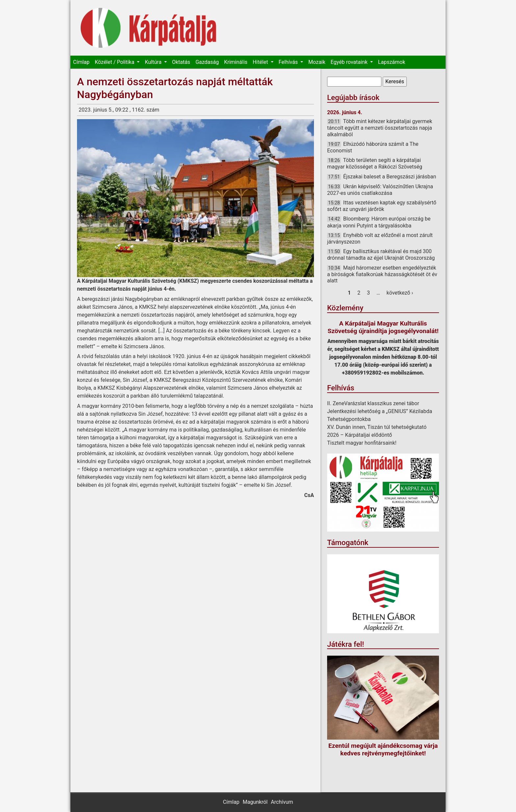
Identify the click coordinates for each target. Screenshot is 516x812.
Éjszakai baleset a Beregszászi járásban (390, 177)
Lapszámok (392, 62)
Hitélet (261, 62)
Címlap (81, 62)
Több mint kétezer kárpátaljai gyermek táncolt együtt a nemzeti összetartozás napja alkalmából (380, 128)
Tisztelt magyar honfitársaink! (362, 443)
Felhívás (289, 62)
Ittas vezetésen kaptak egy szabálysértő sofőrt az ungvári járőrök (382, 206)
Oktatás (181, 62)
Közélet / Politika (115, 62)
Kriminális (236, 62)
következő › (400, 293)
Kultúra (154, 62)
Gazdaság (207, 62)
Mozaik (317, 62)
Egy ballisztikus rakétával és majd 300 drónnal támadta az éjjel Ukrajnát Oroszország (381, 255)
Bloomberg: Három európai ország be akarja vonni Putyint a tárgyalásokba (379, 222)
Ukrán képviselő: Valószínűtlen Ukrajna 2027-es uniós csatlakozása (380, 190)
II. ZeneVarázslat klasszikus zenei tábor (373, 403)
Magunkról (255, 802)
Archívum (282, 802)
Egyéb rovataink (350, 62)
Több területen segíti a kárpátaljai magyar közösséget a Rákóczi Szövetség (375, 163)
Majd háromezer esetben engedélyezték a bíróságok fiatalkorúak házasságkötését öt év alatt (382, 274)
